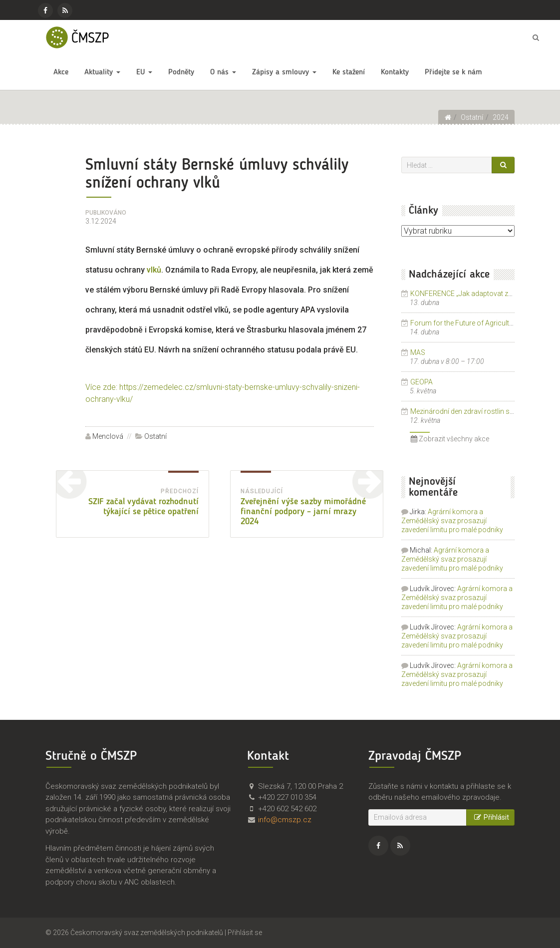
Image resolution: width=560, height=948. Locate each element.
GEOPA (421, 382)
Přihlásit (490, 817)
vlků (154, 270)
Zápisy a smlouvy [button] (284, 72)
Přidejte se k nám (453, 72)
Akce (61, 72)
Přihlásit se (245, 933)
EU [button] (144, 72)
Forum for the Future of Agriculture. (465, 323)
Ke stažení (349, 72)
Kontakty (395, 72)
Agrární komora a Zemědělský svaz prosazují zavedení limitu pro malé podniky (452, 521)
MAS (418, 352)
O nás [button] (223, 72)
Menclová (108, 436)
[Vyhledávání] (447, 165)
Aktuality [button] (102, 72)
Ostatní (155, 436)
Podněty (181, 72)
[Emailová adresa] (418, 817)
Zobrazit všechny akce (450, 439)
